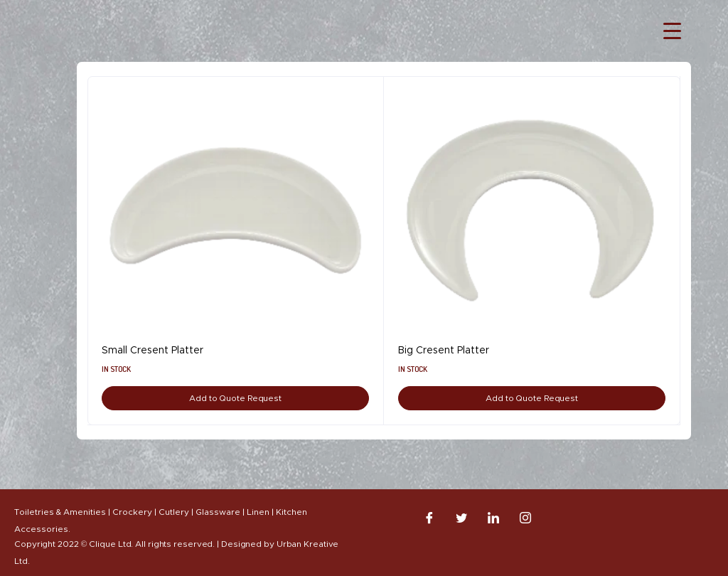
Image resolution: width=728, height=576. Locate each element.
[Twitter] (461, 518)
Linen (258, 512)
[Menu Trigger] (672, 30)
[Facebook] (429, 518)
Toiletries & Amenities (60, 512)
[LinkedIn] (493, 518)
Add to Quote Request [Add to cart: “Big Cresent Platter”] (532, 398)
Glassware (218, 512)
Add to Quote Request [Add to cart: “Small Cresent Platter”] (235, 398)
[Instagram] (525, 518)
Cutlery (174, 512)
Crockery (132, 512)
